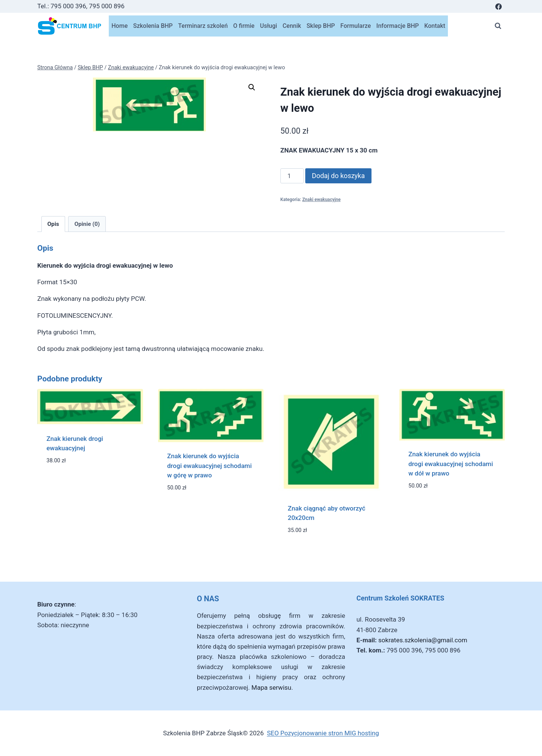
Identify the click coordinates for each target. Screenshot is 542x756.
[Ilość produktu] (292, 176)
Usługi (269, 26)
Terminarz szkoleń (203, 26)
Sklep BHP (320, 26)
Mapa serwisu (271, 687)
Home (120, 26)
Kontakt (435, 26)
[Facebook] (498, 6)
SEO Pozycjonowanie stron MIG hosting (323, 733)
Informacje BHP (398, 26)
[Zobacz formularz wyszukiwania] (498, 26)
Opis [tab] (53, 224)
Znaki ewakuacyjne (321, 200)
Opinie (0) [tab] (87, 224)
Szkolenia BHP (153, 26)
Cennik (292, 26)
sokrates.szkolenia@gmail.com (423, 640)
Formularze (355, 26)
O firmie (244, 26)
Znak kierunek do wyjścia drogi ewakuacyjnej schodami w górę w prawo (209, 466)
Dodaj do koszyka (339, 176)
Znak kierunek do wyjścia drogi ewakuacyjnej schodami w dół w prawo (451, 464)
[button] (252, 87)
